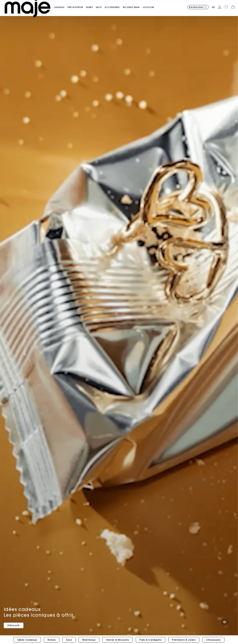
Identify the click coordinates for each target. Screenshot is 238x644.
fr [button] (213, 5)
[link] (157, 5)
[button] (67, 5)
